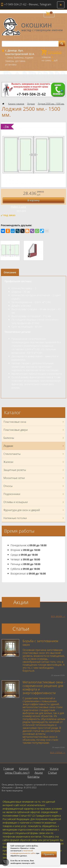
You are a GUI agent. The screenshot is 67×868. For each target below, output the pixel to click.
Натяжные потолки (34, 518)
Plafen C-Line (18, 207)
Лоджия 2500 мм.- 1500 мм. (51, 104)
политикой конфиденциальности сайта (23, 852)
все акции (57, 616)
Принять (49, 854)
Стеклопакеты (34, 454)
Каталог (24, 769)
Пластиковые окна (34, 422)
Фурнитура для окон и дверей (34, 510)
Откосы (34, 486)
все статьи (56, 752)
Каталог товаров (16, 104)
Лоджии (31, 104)
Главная (9, 769)
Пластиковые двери (34, 430)
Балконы (34, 438)
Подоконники (34, 494)
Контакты (33, 777)
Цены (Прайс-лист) (17, 773)
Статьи (52, 773)
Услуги (54, 769)
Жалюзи (34, 462)
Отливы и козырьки (34, 502)
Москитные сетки (34, 478)
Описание (10, 272)
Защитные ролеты (34, 470)
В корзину (33, 200)
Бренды (39, 769)
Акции (39, 773)
